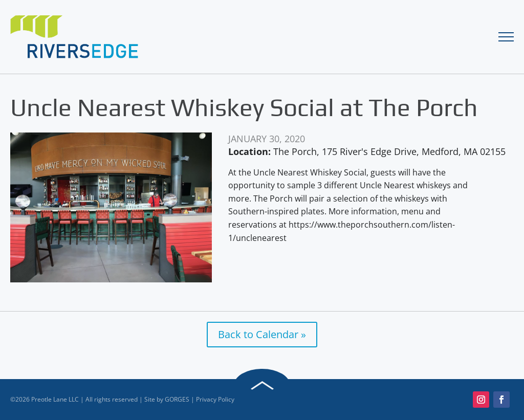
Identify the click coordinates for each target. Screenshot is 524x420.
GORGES (177, 399)
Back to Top (262, 386)
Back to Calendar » (262, 334)
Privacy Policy (215, 399)
